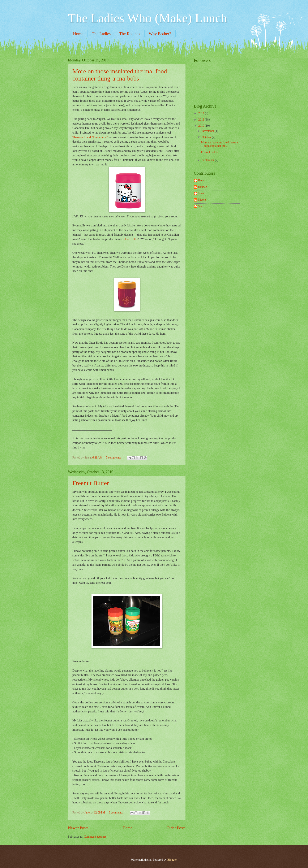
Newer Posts (78, 828)
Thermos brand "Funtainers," (90, 137)
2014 (202, 113)
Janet (201, 193)
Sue (200, 206)
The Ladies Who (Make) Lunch (148, 18)
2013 (202, 120)
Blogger (172, 860)
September (208, 160)
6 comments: (116, 813)
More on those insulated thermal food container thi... (220, 144)
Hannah (203, 187)
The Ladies (101, 34)
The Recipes (130, 34)
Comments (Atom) (95, 837)
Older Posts (176, 828)
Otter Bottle (131, 239)
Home (78, 34)
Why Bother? (160, 34)
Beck (201, 180)
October (207, 137)
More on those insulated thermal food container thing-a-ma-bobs (120, 75)
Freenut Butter (91, 483)
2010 (202, 126)
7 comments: (114, 458)
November (208, 131)
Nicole (202, 200)
